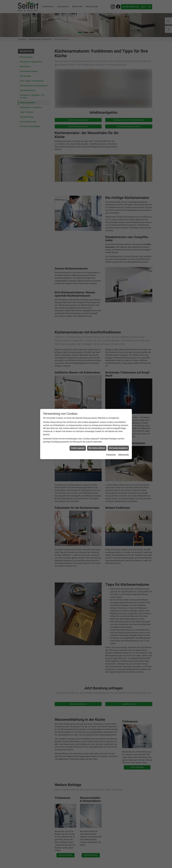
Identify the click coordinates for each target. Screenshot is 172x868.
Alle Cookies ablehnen (97, 426)
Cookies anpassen (78, 426)
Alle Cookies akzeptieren (118, 426)
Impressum (111, 433)
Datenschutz (124, 433)
